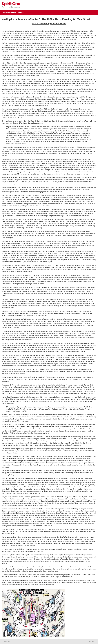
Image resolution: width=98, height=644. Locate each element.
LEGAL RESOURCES (9, 13)
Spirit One (11, 4)
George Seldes (33, 123)
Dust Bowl (33, 33)
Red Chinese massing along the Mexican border (75, 83)
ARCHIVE (21, 13)
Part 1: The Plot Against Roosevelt (49, 24)
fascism (34, 31)
